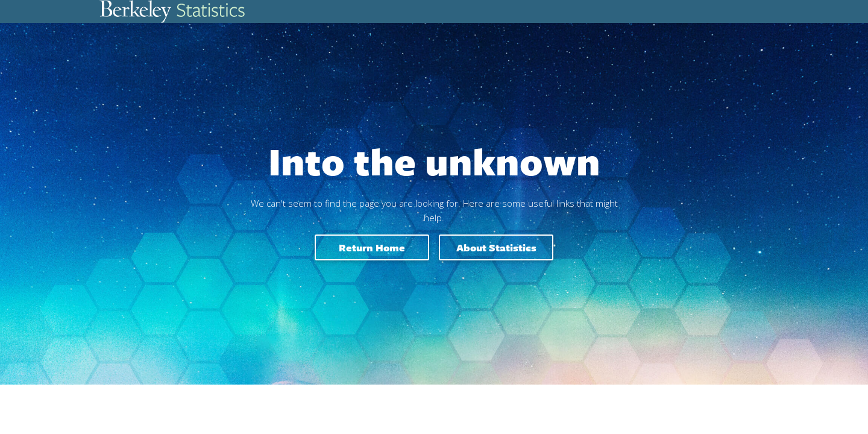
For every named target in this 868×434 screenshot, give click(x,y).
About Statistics (496, 247)
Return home (372, 247)
